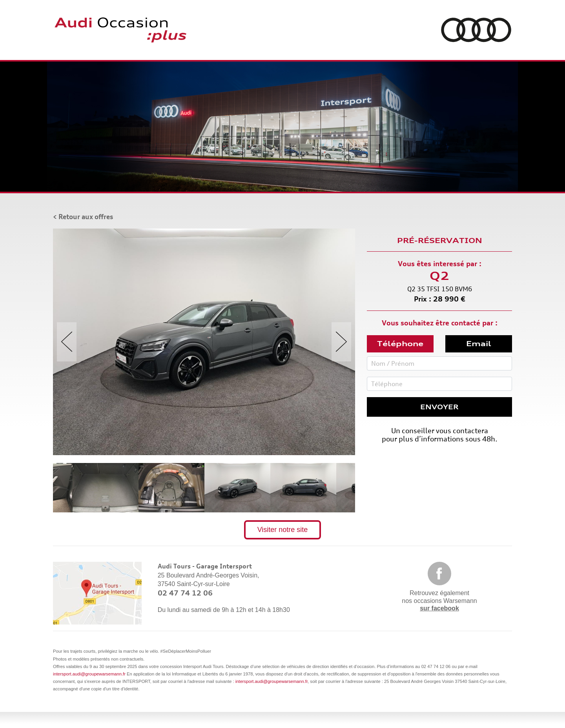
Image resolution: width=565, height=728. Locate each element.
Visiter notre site (283, 530)
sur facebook (439, 608)
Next (341, 342)
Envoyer (439, 407)
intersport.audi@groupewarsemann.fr (89, 674)
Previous (67, 342)
